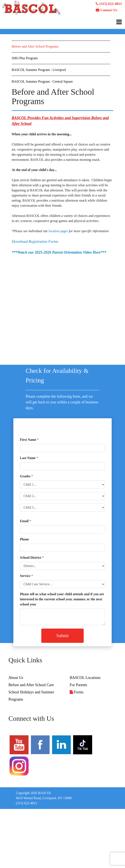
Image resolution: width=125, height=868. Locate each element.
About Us (16, 678)
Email (24, 521)
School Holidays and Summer (31, 692)
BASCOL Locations (85, 678)
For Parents (78, 685)
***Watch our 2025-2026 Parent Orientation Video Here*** (59, 252)
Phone (24, 539)
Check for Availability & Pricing (57, 375)
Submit (62, 636)
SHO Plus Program (25, 58)
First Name (28, 440)
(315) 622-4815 (109, 4)
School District (31, 558)
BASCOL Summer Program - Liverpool (39, 70)
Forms (77, 692)
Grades (25, 476)
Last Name (28, 458)
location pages (58, 231)
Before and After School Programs (35, 46)
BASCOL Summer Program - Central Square (42, 81)
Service (25, 576)
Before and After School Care (31, 685)
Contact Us (106, 10)
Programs (16, 699)
